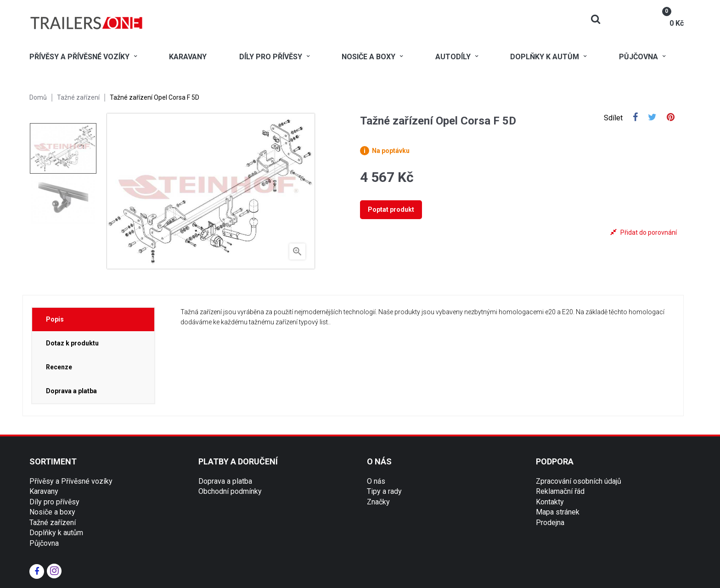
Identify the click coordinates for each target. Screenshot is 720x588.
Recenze (59, 367)
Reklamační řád (560, 491)
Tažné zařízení (53, 523)
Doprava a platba (225, 481)
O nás (376, 481)
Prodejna (550, 523)
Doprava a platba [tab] (71, 391)
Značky (378, 502)
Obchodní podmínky (230, 491)
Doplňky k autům (56, 533)
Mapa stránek (558, 512)
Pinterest (671, 118)
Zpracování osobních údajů (579, 481)
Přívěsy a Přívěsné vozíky (71, 481)
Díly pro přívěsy (54, 502)
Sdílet (635, 118)
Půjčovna (44, 543)
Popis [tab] (55, 319)
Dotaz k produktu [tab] (72, 343)
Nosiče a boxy (52, 512)
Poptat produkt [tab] (391, 209)
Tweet (652, 118)
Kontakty (550, 502)
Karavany (44, 491)
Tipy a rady (384, 491)
